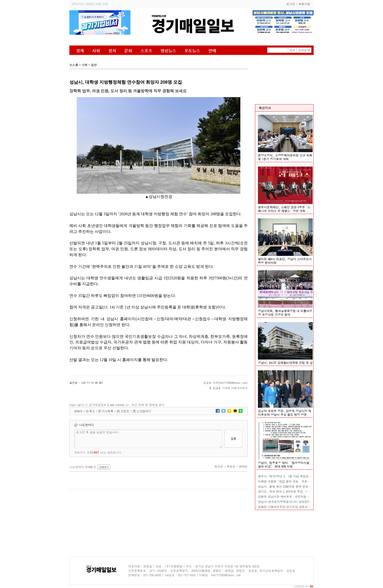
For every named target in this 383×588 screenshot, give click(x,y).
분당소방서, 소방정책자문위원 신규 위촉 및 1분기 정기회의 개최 (285, 157)
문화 (128, 51)
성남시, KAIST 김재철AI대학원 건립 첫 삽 (285, 363)
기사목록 (107, 411)
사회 (96, 51)
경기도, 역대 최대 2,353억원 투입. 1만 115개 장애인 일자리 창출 (301, 491)
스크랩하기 (144, 411)
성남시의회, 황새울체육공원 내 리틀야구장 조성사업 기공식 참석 (285, 313)
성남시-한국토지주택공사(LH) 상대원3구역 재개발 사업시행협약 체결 (304, 502)
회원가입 (304, 4)
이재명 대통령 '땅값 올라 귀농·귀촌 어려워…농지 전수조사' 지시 (302, 481)
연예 (212, 51)
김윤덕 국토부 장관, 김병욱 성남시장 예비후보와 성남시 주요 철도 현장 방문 (285, 413)
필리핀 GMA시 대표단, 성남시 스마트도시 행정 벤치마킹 (285, 261)
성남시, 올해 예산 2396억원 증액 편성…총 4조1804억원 (295, 486)
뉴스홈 (74, 65)
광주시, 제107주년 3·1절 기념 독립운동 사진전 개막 (293, 476)
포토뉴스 (192, 51)
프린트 (125, 411)
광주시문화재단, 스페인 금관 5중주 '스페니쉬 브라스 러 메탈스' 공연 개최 (284, 209)
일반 (94, 65)
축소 (92, 411)
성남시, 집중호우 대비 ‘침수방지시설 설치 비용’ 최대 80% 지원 (284, 464)
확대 (80, 411)
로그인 (291, 4)
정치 (112, 51)
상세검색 (304, 50)
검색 (292, 50)
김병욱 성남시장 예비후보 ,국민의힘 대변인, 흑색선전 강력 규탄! (302, 496)
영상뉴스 (168, 51)
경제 (80, 51)
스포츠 (146, 51)
